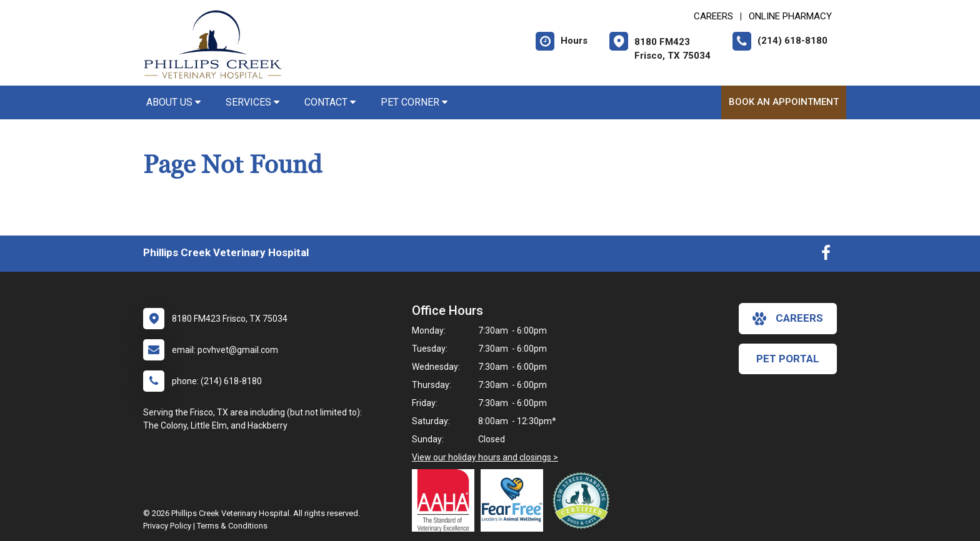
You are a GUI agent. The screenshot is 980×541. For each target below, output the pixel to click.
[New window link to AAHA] (446, 500)
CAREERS (713, 16)
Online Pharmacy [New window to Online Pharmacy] (790, 16)
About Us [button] (173, 102)
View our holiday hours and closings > (485, 457)
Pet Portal (788, 359)
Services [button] (252, 102)
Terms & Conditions (232, 526)
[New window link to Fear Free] (515, 500)
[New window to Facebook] (826, 256)
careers (788, 319)
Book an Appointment (784, 102)
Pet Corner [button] (414, 102)
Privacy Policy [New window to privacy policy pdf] (167, 526)
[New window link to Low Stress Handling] (584, 500)
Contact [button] (330, 102)
